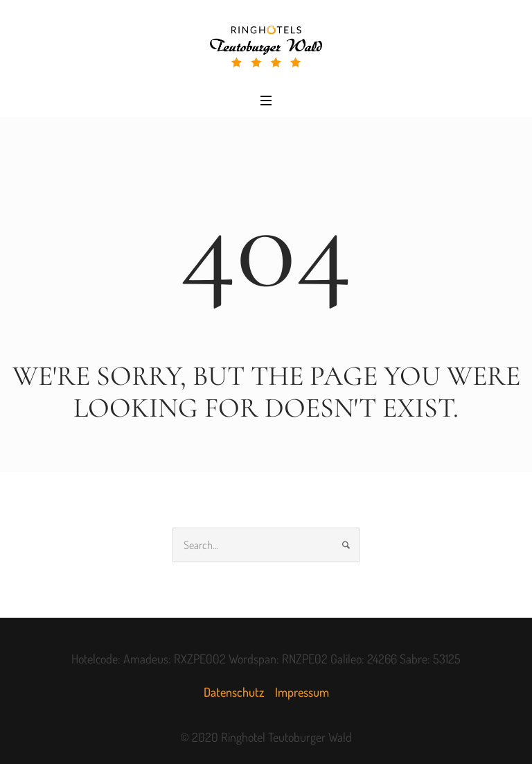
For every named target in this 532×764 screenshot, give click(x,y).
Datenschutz (234, 692)
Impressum (302, 692)
